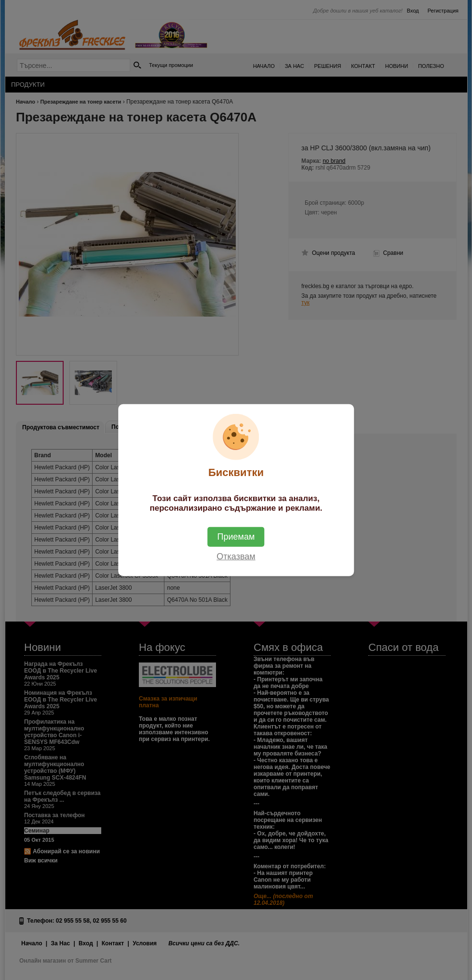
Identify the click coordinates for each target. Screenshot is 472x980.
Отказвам (236, 556)
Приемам (236, 536)
